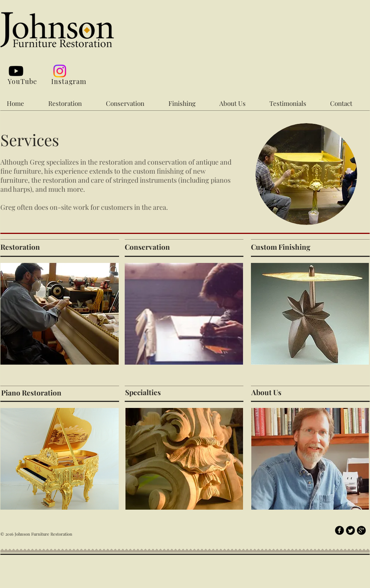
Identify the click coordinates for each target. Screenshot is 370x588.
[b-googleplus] (361, 530)
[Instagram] (60, 71)
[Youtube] (16, 71)
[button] (71, 103)
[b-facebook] (339, 530)
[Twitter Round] (350, 530)
